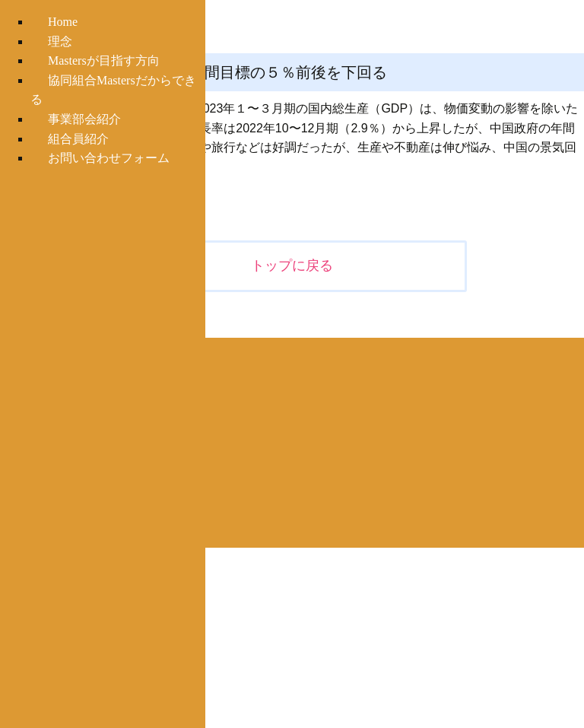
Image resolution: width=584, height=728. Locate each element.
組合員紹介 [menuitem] (78, 139)
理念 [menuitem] (60, 41)
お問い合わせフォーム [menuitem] (109, 158)
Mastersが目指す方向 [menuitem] (104, 60)
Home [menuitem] (63, 22)
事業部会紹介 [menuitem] (84, 119)
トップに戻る (292, 265)
